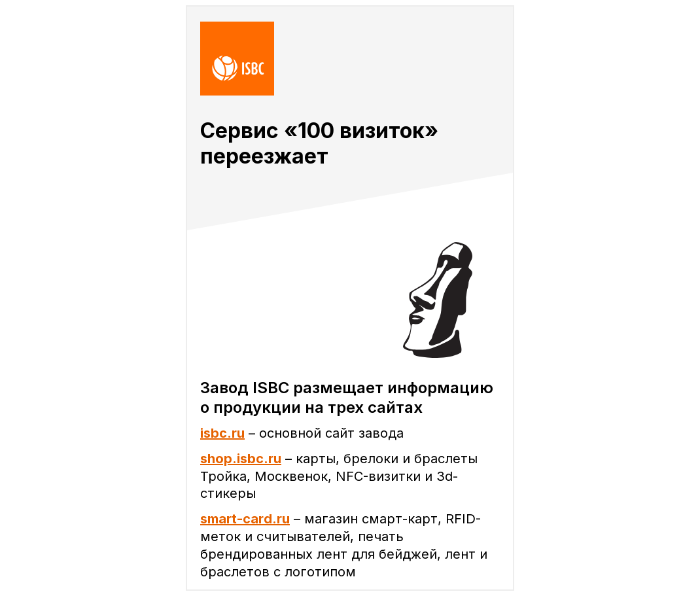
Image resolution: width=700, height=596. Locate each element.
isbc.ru (222, 433)
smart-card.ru (245, 519)
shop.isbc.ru (241, 459)
